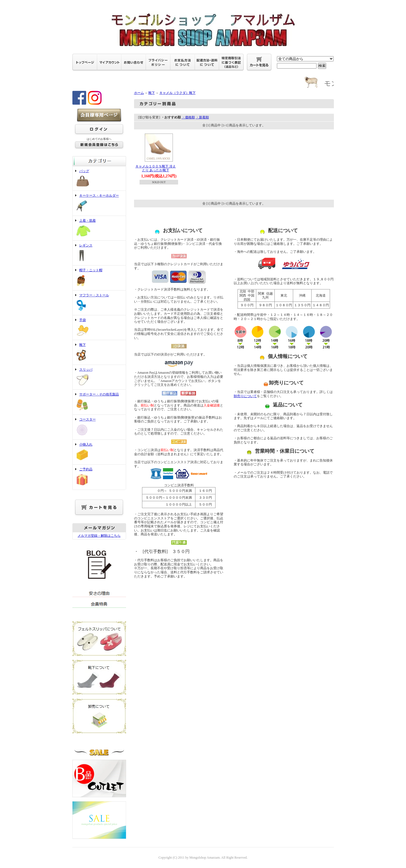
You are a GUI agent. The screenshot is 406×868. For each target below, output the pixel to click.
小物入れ (99, 452)
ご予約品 (99, 477)
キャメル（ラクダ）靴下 (178, 93)
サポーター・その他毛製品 (99, 402)
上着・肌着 (99, 228)
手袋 (99, 328)
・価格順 (188, 117)
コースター (99, 427)
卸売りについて (245, 396)
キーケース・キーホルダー (99, 203)
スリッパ (99, 377)
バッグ (99, 179)
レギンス (99, 253)
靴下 (99, 352)
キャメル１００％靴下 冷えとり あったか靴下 (156, 168)
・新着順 (202, 117)
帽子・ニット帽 (99, 278)
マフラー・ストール (99, 303)
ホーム (139, 93)
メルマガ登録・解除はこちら (99, 536)
